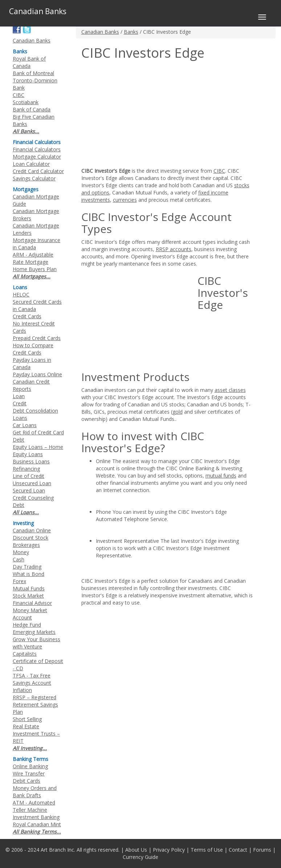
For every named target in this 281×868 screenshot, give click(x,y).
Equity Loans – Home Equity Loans (38, 451)
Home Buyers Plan (35, 269)
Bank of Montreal (33, 73)
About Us (136, 850)
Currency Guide (140, 857)
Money (21, 552)
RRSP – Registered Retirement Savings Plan (35, 705)
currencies (125, 200)
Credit (20, 403)
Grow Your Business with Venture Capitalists (36, 646)
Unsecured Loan (32, 483)
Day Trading (27, 567)
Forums (262, 850)
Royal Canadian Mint (37, 824)
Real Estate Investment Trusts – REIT (36, 734)
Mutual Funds (29, 588)
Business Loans (31, 461)
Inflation (22, 690)
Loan (19, 396)
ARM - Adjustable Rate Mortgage (33, 258)
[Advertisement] (142, 115)
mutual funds (221, 476)
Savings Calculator (34, 178)
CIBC (219, 171)
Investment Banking (36, 817)
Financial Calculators (37, 149)
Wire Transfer (29, 773)
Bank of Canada (32, 109)
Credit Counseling (33, 498)
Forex (19, 581)
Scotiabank (26, 102)
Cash (19, 559)
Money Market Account (30, 614)
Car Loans (25, 425)
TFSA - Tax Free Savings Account (32, 679)
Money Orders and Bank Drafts (35, 792)
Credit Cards (27, 316)
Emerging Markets (34, 632)
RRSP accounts (174, 249)
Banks (131, 32)
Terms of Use (207, 850)
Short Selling (27, 719)
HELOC (21, 294)
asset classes (230, 390)
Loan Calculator (31, 164)
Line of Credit (28, 476)
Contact (238, 850)
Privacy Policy (169, 850)
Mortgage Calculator (37, 157)
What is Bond (28, 574)
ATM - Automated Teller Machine (34, 806)
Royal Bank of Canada (29, 62)
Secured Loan (29, 490)
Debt (19, 505)
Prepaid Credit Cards (37, 338)
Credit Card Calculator (38, 171)
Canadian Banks (100, 32)
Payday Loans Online (37, 374)
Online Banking (30, 766)
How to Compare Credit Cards (33, 349)
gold (178, 412)
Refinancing (26, 469)
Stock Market (28, 596)
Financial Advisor (32, 603)
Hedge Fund (27, 625)
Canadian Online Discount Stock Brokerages (32, 538)
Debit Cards (27, 781)
